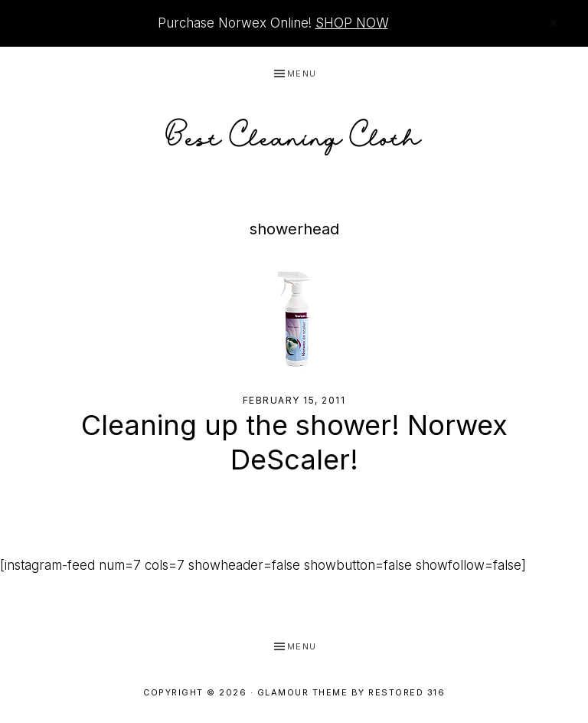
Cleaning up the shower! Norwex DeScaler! (294, 442)
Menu (302, 74)
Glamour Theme (303, 692)
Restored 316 (407, 692)
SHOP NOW (352, 23)
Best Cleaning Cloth (294, 133)
